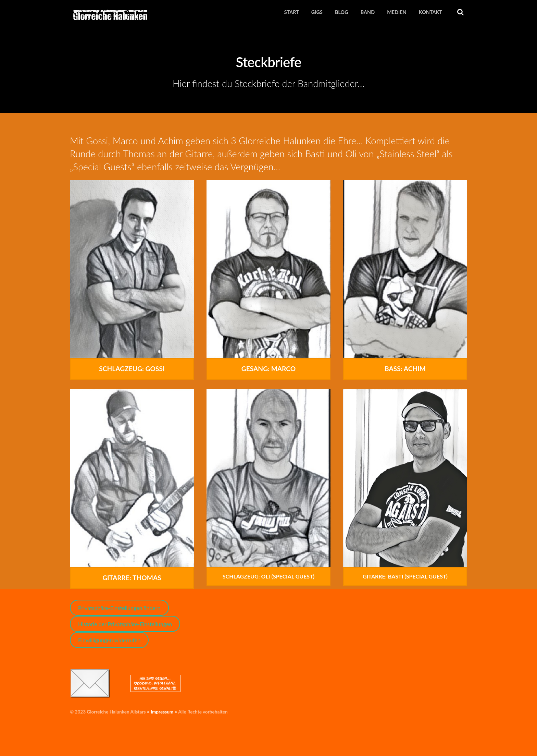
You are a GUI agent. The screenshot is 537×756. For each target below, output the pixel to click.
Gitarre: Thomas (132, 578)
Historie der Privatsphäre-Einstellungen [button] (125, 624)
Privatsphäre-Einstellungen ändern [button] (119, 608)
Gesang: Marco (268, 369)
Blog (342, 12)
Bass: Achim (405, 369)
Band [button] (368, 12)
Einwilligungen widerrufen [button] (109, 640)
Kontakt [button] (430, 12)
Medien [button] (397, 12)
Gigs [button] (317, 12)
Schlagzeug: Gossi (132, 369)
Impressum (162, 712)
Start (292, 12)
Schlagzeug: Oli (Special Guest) (268, 577)
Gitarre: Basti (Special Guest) (405, 577)
